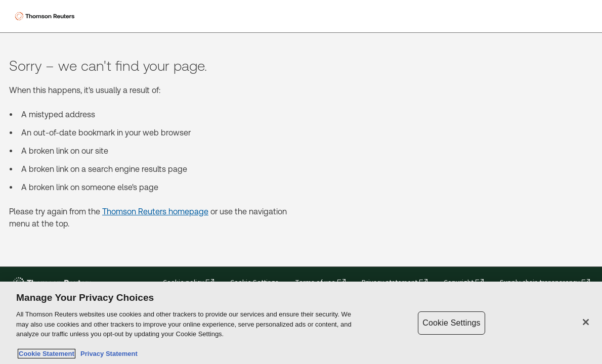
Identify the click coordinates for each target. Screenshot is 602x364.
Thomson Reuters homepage (155, 212)
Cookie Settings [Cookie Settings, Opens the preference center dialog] (451, 323)
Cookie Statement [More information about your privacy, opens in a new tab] (47, 354)
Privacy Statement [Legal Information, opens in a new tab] (107, 354)
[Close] (586, 322)
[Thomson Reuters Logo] (46, 16)
